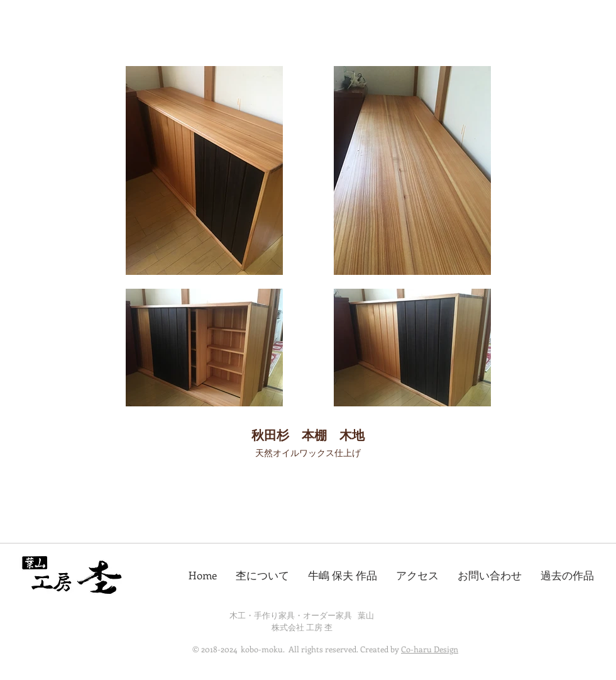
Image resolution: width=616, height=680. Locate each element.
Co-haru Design (430, 649)
